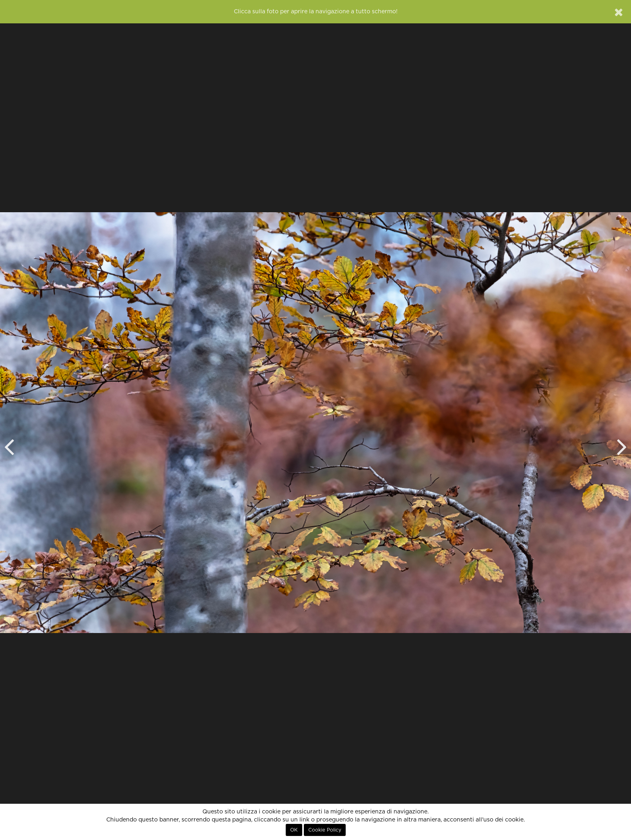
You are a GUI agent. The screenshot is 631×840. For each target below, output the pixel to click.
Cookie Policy (325, 830)
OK (294, 830)
